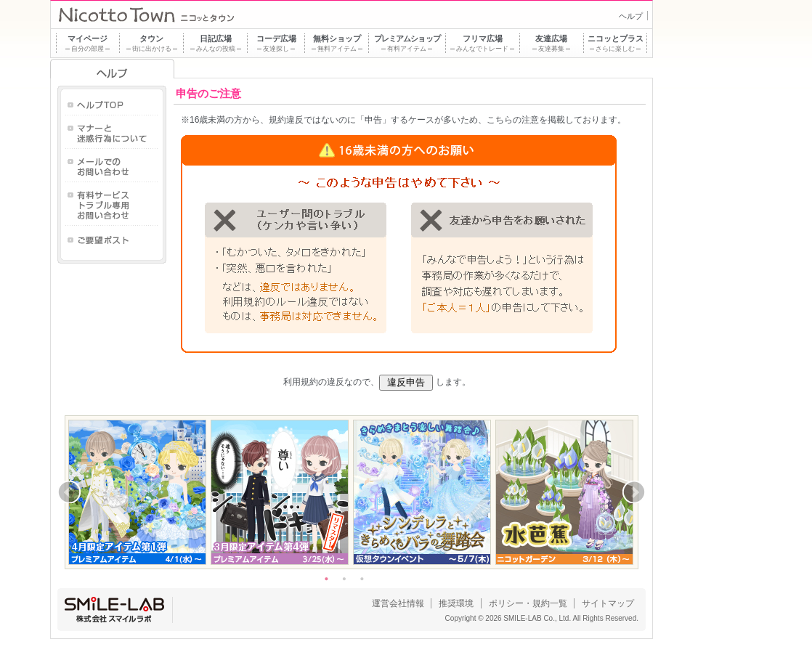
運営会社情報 (398, 603)
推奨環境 (456, 603)
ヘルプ (631, 16)
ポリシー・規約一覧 (528, 603)
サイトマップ (608, 603)
